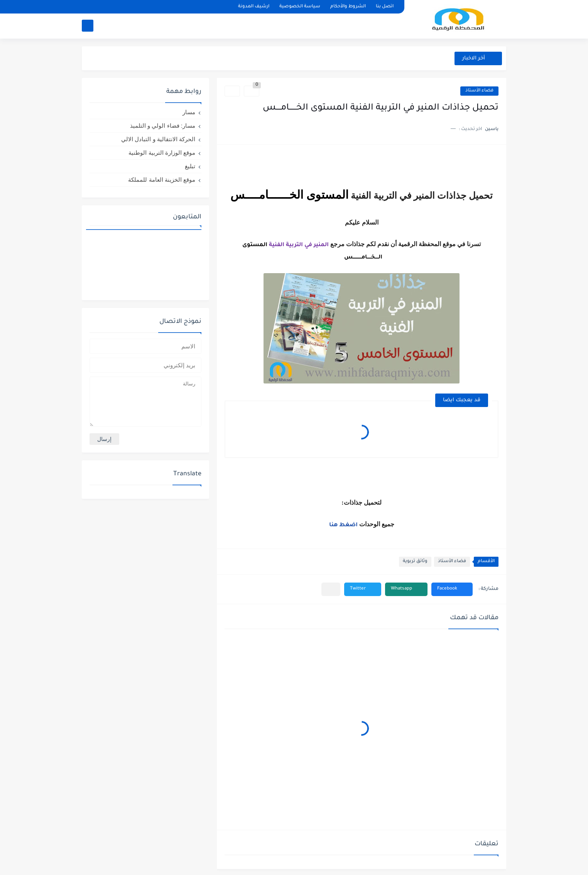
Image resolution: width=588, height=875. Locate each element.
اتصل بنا (385, 7)
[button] (452, 589)
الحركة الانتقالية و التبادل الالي (158, 139)
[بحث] (88, 26)
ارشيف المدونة (254, 7)
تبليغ (190, 166)
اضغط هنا (344, 525)
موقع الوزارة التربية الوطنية (162, 153)
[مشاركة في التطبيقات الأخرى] (331, 589)
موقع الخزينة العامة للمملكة (162, 180)
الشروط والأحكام (348, 7)
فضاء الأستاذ (479, 91)
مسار (189, 112)
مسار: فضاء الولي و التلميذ (163, 126)
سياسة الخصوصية (300, 7)
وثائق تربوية (415, 562)
